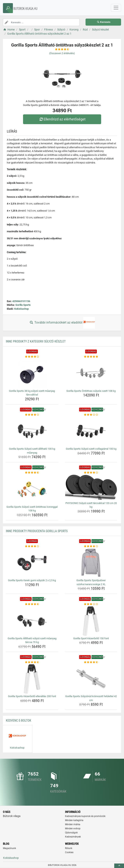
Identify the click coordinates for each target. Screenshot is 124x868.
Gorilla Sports (23, 305)
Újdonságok (71, 833)
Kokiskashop (21, 309)
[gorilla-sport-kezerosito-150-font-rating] (91, 604)
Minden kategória (74, 820)
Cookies (69, 852)
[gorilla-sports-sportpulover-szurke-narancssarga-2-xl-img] (91, 563)
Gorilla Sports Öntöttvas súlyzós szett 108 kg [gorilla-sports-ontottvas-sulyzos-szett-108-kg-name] (91, 391)
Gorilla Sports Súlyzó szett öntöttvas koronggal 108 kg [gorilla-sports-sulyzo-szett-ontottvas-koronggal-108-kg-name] (32, 509)
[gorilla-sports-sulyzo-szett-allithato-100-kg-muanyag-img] (32, 431)
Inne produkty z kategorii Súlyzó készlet (36, 341)
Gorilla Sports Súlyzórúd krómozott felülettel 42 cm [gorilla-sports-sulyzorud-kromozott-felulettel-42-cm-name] (91, 698)
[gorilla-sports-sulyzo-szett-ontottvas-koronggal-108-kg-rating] (32, 473)
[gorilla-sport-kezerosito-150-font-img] (91, 621)
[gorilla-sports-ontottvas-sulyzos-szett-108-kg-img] (91, 373)
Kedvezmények (73, 837)
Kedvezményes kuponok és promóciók (85, 816)
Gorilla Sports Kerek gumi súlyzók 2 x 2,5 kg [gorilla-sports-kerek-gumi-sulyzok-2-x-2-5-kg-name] (32, 580)
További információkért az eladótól (62, 323)
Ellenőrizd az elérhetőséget (62, 119)
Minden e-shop (73, 829)
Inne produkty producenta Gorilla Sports (37, 531)
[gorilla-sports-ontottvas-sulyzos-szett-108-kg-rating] (91, 357)
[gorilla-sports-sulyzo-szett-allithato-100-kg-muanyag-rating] (32, 415)
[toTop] (119, 866)
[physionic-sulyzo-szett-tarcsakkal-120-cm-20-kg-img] (91, 487)
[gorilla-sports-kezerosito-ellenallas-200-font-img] (32, 679)
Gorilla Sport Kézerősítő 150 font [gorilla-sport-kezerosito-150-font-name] (91, 638)
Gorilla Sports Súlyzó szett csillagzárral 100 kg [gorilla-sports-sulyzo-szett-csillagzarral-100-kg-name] (91, 449)
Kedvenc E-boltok (19, 720)
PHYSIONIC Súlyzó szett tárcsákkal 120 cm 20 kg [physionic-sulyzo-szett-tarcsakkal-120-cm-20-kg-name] (91, 505)
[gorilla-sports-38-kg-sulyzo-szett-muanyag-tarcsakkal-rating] (32, 357)
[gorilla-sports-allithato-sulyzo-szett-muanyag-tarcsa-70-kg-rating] (32, 604)
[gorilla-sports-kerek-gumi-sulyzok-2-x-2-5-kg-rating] (32, 546)
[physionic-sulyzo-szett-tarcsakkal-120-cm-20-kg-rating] (91, 473)
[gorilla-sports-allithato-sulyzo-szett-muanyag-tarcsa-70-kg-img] (32, 621)
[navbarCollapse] (116, 8)
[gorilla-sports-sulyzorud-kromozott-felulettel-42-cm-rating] (91, 662)
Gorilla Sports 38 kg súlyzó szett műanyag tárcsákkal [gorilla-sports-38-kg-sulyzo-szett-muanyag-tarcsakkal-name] (32, 393)
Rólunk (69, 848)
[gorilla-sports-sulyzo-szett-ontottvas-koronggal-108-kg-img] (32, 489)
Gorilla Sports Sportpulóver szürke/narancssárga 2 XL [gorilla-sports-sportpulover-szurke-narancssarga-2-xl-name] (91, 582)
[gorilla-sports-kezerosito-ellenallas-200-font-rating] (32, 662)
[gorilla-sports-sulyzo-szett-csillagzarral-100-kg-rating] (91, 415)
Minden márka (73, 824)
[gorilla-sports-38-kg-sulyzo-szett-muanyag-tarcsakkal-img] (32, 373)
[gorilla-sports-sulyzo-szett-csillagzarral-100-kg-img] (91, 431)
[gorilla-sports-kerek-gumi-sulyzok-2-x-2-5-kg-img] (32, 563)
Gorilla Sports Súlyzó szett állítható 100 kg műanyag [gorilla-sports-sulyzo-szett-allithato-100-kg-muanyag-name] (32, 451)
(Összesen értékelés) (62, 53)
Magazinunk (9, 848)
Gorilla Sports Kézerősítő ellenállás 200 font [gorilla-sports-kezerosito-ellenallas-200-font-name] (32, 696)
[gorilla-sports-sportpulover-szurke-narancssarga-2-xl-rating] (91, 546)
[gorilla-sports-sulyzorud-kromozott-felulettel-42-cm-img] (91, 679)
